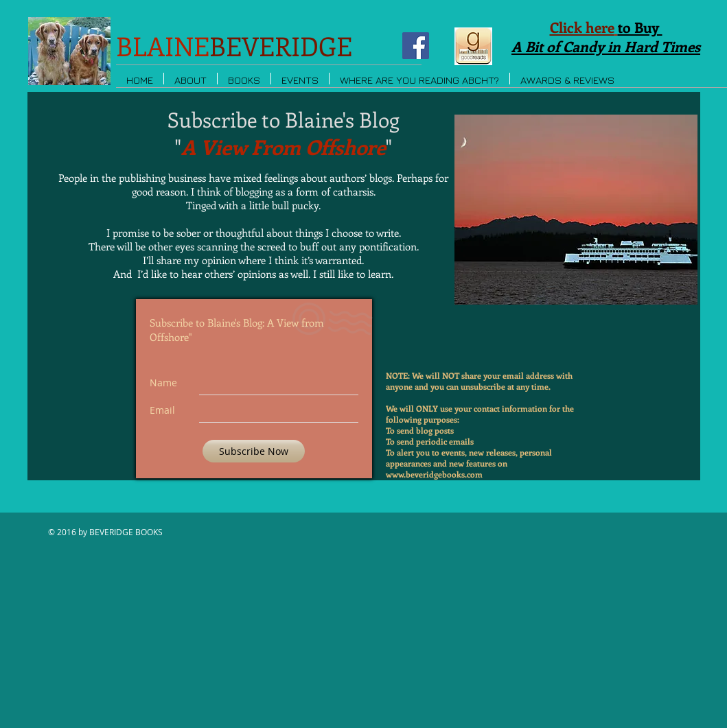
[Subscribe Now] (254, 451)
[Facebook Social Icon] (416, 46)
